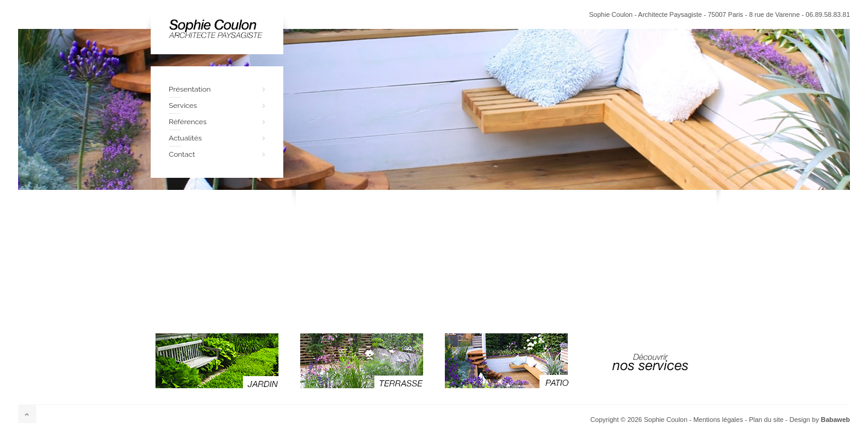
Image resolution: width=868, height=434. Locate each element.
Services (183, 105)
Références (188, 122)
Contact (182, 154)
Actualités (185, 138)
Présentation (190, 89)
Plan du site (766, 420)
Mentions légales (718, 420)
